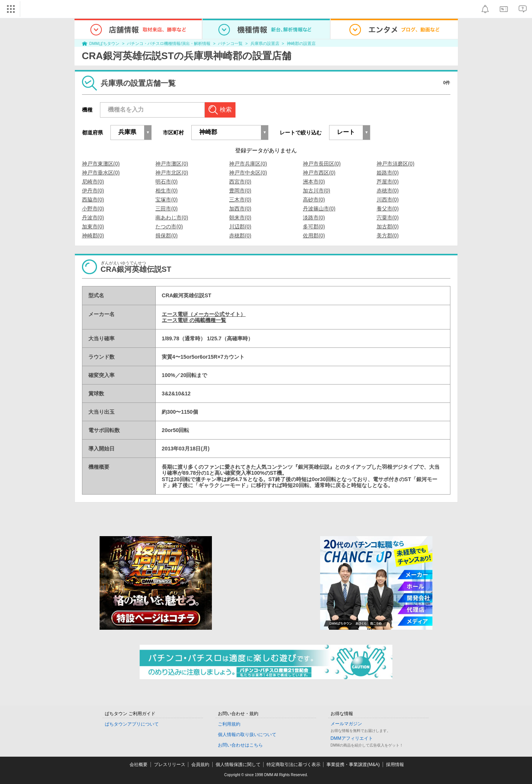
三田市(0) (166, 209)
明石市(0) (166, 182)
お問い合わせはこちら (240, 745)
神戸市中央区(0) (248, 173)
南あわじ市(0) (172, 218)
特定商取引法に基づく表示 (294, 765)
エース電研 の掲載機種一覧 (194, 320)
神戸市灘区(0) (172, 164)
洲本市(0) (314, 182)
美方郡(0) (388, 235)
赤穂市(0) (388, 191)
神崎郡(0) (93, 235)
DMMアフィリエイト (352, 738)
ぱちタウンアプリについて (132, 724)
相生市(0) (166, 191)
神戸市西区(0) (319, 173)
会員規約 (200, 765)
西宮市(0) (240, 182)
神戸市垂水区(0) (101, 173)
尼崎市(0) (93, 182)
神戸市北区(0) (172, 173)
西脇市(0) (93, 200)
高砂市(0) (314, 200)
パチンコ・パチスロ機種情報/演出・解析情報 (169, 43)
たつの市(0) (169, 227)
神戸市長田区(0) (322, 164)
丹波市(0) (93, 218)
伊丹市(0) (93, 191)
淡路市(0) (314, 218)
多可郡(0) (314, 227)
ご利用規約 (229, 724)
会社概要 (139, 765)
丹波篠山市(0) (319, 209)
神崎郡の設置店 (301, 43)
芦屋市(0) (388, 182)
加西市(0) (240, 209)
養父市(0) (388, 209)
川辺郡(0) (240, 227)
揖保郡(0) (166, 235)
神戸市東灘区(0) (101, 164)
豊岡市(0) (240, 191)
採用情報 (395, 765)
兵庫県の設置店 (265, 43)
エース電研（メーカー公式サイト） (204, 314)
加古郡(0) (388, 227)
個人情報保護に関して (238, 765)
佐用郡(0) (314, 235)
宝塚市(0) (166, 200)
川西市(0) (388, 200)
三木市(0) (240, 200)
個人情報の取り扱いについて (247, 735)
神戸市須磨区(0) (396, 164)
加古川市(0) (317, 191)
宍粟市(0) (388, 218)
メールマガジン (346, 724)
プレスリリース (170, 765)
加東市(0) (93, 227)
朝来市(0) (240, 218)
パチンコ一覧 (230, 43)
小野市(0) (93, 209)
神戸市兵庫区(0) (248, 164)
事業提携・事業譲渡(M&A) (353, 765)
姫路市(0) (388, 173)
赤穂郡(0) (240, 235)
